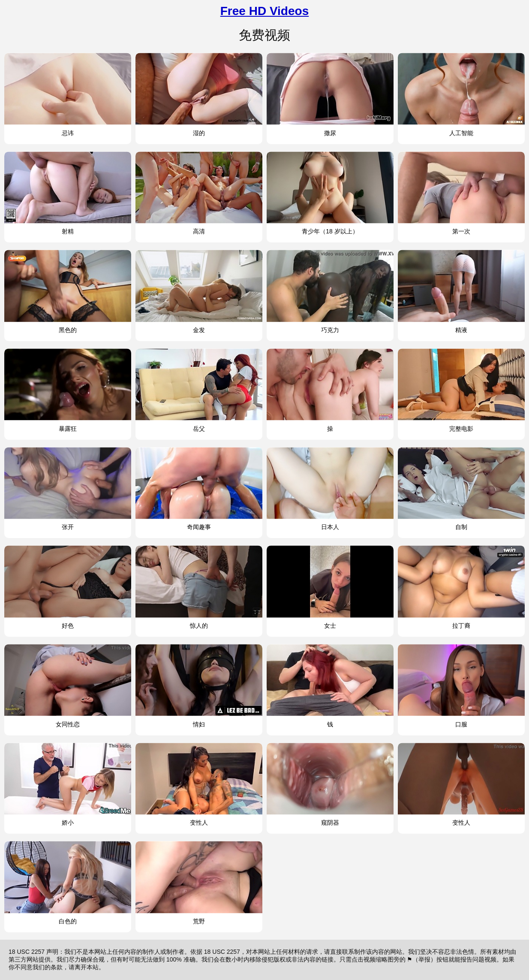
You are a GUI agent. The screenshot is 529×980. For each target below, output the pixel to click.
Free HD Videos (264, 11)
